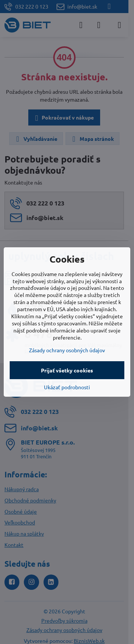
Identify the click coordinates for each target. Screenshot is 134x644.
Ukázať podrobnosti (67, 387)
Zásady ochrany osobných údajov (67, 350)
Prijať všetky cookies (67, 370)
